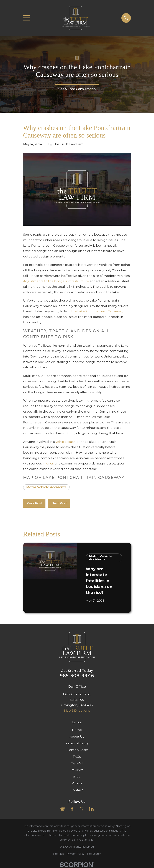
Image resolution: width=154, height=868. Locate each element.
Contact (77, 790)
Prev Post (34, 503)
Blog (77, 777)
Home (77, 730)
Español (77, 763)
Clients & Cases (77, 750)
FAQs (77, 757)
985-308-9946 (77, 676)
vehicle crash (66, 442)
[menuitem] (59, 854)
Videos (77, 783)
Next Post (59, 503)
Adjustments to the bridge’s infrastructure (56, 281)
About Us (77, 737)
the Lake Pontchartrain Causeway (97, 311)
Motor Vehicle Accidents (46, 487)
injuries (48, 463)
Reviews (77, 770)
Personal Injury (77, 743)
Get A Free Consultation (77, 89)
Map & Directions (77, 711)
